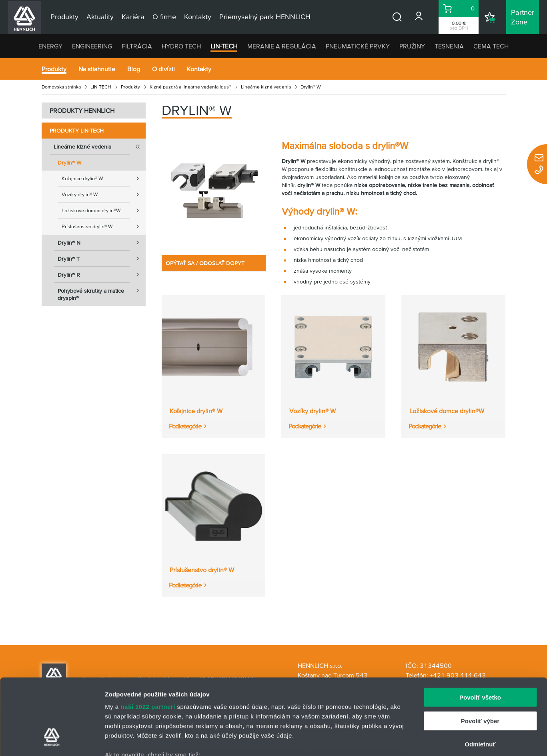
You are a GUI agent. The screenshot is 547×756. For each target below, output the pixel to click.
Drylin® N (102, 243)
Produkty (54, 69)
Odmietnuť (480, 679)
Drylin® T (102, 259)
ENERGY (50, 46)
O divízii (163, 69)
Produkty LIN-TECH (77, 131)
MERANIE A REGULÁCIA (282, 46)
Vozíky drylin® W (104, 195)
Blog (134, 69)
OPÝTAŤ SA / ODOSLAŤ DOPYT (205, 263)
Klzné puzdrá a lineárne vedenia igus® (190, 87)
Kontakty (199, 69)
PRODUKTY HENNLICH (82, 111)
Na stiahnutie (97, 69)
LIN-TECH (224, 46)
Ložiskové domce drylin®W (104, 211)
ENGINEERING (92, 46)
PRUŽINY (412, 46)
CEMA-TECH (491, 46)
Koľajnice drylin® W (104, 179)
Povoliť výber (480, 656)
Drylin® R (102, 275)
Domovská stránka (61, 87)
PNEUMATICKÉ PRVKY (358, 46)
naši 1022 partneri (148, 642)
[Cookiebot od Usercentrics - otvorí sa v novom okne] (52, 740)
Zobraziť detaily (418, 740)
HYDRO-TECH (181, 46)
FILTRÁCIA (137, 46)
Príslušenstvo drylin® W (104, 227)
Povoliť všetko (480, 632)
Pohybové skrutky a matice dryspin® (102, 292)
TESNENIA (449, 46)
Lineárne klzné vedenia (266, 87)
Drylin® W (69, 163)
